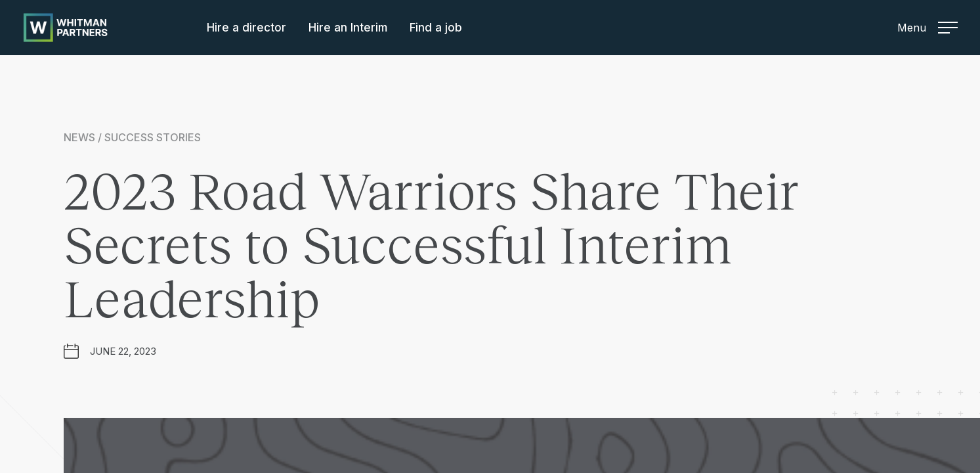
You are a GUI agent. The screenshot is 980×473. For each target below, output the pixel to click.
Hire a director (246, 28)
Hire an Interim (348, 28)
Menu (927, 28)
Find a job (436, 28)
